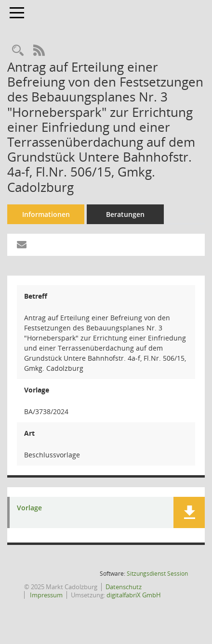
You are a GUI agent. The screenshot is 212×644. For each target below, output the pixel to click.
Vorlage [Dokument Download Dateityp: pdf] (29, 508)
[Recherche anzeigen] (18, 51)
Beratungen (125, 214)
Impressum (46, 595)
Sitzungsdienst (157, 574)
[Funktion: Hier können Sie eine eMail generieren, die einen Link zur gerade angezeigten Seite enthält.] (22, 245)
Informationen (46, 214)
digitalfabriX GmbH (134, 595)
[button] (189, 512)
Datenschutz (124, 587)
